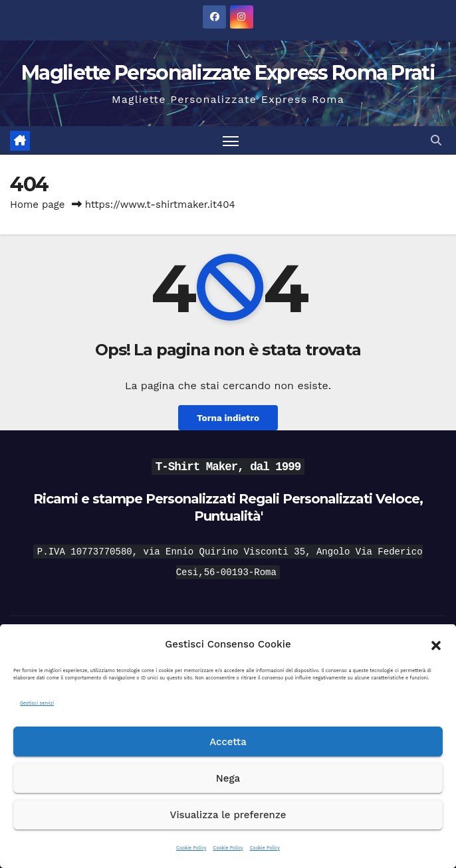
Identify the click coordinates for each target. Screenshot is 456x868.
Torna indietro (228, 418)
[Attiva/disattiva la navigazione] (231, 140)
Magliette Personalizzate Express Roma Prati (228, 73)
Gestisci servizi (37, 703)
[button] (436, 644)
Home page (38, 205)
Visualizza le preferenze (228, 815)
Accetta (228, 742)
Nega (228, 778)
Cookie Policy (191, 848)
